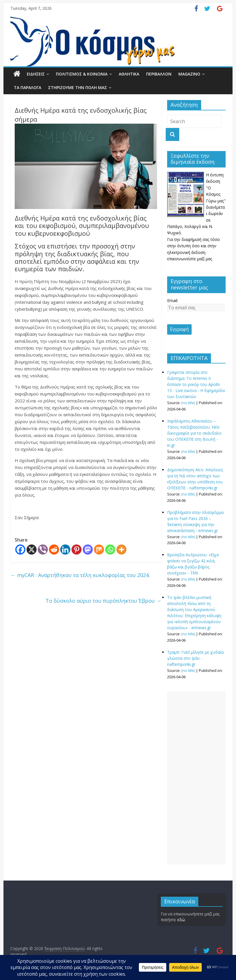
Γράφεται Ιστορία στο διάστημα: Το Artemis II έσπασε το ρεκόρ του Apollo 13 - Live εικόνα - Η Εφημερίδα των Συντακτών (196, 384)
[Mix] (99, 550)
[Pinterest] (77, 550)
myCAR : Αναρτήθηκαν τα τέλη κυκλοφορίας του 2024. (80, 575)
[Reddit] (54, 550)
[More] (121, 550)
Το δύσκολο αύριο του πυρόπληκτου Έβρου (103, 601)
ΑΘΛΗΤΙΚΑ (129, 74)
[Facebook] (20, 550)
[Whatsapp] (110, 550)
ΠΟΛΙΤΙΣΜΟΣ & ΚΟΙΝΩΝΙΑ (82, 74)
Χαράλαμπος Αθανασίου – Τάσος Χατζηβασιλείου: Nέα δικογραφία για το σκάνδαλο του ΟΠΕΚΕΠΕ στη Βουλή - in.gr (194, 433)
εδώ (181, 920)
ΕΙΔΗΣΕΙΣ (36, 74)
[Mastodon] (88, 550)
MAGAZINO (189, 74)
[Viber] (43, 550)
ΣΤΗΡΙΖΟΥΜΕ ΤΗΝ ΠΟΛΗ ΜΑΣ (78, 87)
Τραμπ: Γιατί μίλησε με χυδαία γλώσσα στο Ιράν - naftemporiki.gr (195, 658)
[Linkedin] (65, 550)
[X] (32, 550)
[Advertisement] (196, 778)
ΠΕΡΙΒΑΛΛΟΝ (159, 74)
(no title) (188, 403)
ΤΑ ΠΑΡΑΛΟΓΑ (28, 87)
